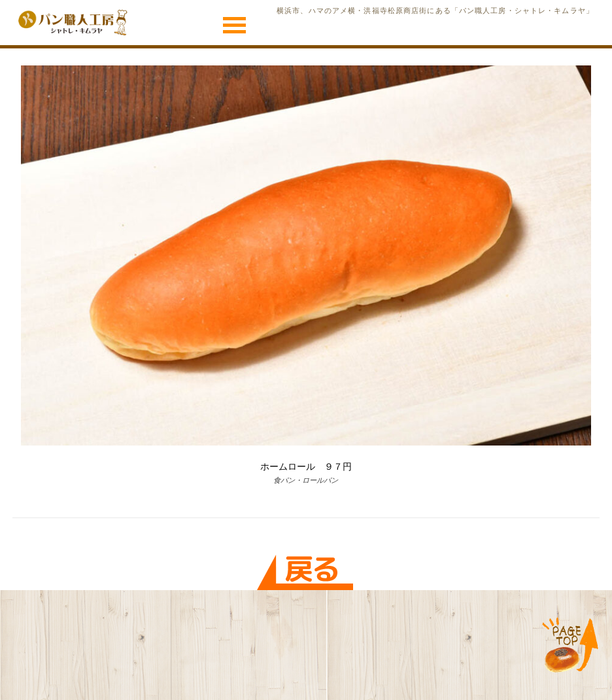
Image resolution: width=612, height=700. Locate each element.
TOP (570, 646)
